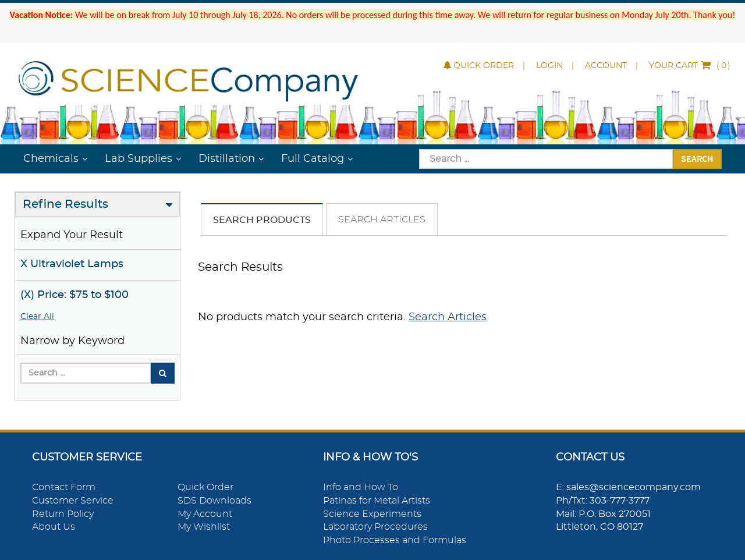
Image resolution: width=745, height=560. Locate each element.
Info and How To (361, 487)
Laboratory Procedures (375, 527)
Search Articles (382, 219)
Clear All (37, 317)
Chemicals (51, 159)
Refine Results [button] (65, 204)
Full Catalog (313, 159)
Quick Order (479, 66)
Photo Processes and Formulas (395, 540)
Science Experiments (372, 514)
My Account (205, 514)
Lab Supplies (139, 159)
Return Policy (63, 514)
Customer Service (73, 501)
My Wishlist (204, 527)
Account (606, 66)
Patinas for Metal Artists (377, 501)
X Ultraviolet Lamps (72, 264)
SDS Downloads (214, 501)
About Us (54, 527)
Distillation (227, 159)
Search (697, 158)
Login (549, 66)
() (690, 66)
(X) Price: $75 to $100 (74, 295)
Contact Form (64, 487)
